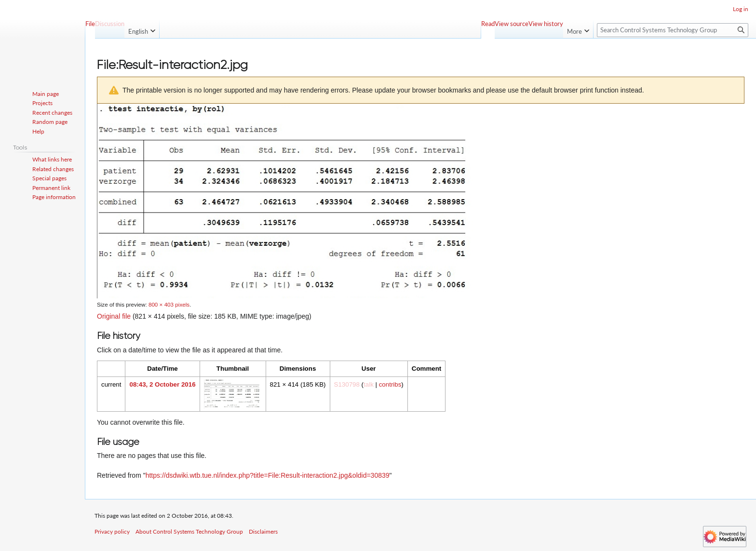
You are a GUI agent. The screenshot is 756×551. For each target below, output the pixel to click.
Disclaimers (263, 531)
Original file (114, 316)
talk (369, 384)
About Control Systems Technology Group (189, 531)
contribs (390, 384)
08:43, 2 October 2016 (162, 384)
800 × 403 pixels (169, 304)
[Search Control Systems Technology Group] (673, 30)
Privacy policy (112, 531)
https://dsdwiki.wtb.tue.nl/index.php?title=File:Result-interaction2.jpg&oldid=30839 (268, 475)
